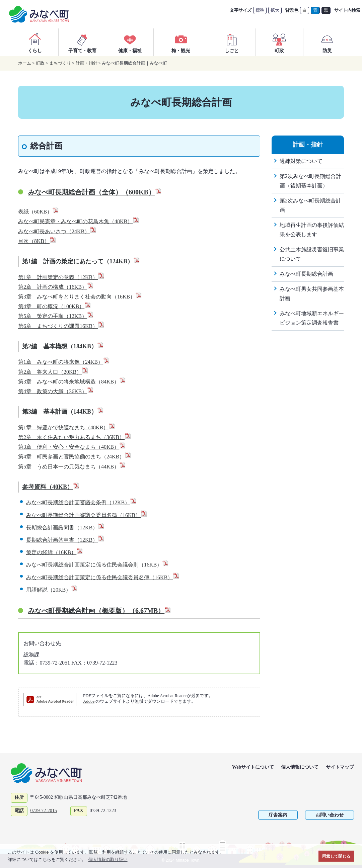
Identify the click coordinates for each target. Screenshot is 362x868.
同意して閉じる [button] (336, 856)
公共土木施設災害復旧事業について (312, 254)
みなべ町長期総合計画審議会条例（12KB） (81, 502)
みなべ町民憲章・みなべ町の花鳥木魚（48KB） (79, 221)
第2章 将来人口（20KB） (53, 372)
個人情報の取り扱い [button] (108, 859)
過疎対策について (301, 161)
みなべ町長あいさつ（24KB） (57, 231)
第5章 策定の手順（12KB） (56, 316)
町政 (279, 42)
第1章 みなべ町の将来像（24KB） (64, 362)
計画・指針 (87, 63)
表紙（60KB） (39, 212)
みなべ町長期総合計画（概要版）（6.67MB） (100, 611)
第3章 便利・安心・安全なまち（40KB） (72, 447)
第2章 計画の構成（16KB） (56, 287)
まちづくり (60, 63)
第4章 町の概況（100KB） (55, 306)
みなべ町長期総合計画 (306, 274)
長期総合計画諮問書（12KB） (65, 528)
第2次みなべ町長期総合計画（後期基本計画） (310, 181)
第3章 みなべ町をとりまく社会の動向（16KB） (80, 297)
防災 (327, 42)
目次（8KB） (37, 241)
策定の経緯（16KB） (55, 552)
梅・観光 (181, 42)
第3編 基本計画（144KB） (63, 412)
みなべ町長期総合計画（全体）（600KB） (95, 192)
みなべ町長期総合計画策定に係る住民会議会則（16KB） (97, 565)
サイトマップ (340, 767)
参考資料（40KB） (51, 487)
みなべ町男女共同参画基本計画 (312, 294)
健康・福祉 (130, 42)
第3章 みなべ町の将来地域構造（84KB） (72, 382)
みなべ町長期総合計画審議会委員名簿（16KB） (87, 515)
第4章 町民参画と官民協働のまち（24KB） (75, 457)
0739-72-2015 (43, 811)
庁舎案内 (278, 815)
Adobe (89, 701)
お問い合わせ (330, 815)
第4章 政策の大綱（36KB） (56, 391)
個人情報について (300, 767)
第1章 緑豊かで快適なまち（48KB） (67, 427)
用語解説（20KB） (52, 590)
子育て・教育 (82, 42)
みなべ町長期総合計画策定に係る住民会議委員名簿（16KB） (103, 577)
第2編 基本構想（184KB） (63, 346)
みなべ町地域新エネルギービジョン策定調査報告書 (312, 318)
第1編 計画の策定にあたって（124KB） (81, 261)
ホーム (25, 63)
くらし (35, 42)
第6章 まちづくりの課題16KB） (61, 326)
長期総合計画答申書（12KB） (65, 540)
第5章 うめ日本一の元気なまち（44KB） (72, 467)
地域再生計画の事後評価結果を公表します (312, 230)
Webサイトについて (253, 767)
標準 (260, 10)
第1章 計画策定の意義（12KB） (61, 277)
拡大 (275, 10)
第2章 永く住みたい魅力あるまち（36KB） (75, 437)
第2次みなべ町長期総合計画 (310, 205)
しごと (232, 42)
